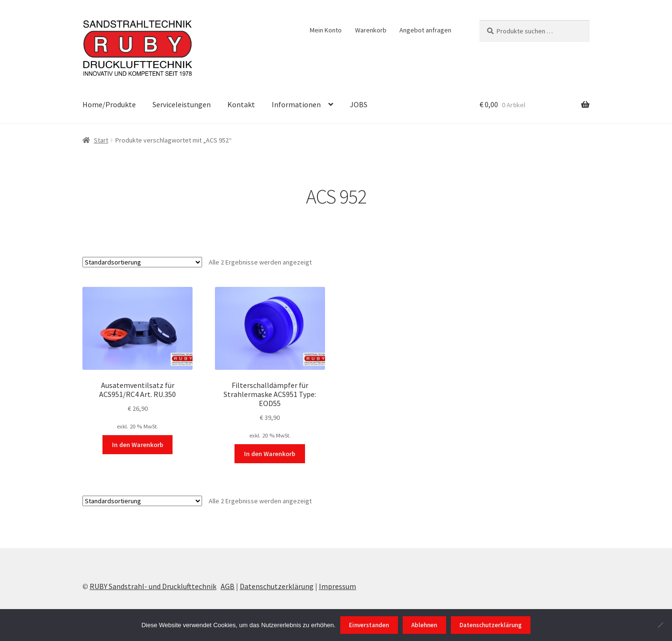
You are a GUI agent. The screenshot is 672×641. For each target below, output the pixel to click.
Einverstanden (369, 625)
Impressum (337, 586)
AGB (228, 586)
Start (101, 140)
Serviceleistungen (182, 104)
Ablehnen (424, 625)
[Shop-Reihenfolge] (142, 262)
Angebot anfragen (425, 30)
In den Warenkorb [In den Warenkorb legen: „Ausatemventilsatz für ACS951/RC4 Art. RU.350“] (138, 445)
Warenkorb (371, 30)
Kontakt (241, 104)
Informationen (296, 104)
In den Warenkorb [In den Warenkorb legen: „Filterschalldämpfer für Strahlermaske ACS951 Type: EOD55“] (270, 454)
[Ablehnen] (660, 625)
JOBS (359, 104)
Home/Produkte (109, 104)
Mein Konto (326, 30)
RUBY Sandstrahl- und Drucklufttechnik (153, 586)
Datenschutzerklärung (277, 586)
